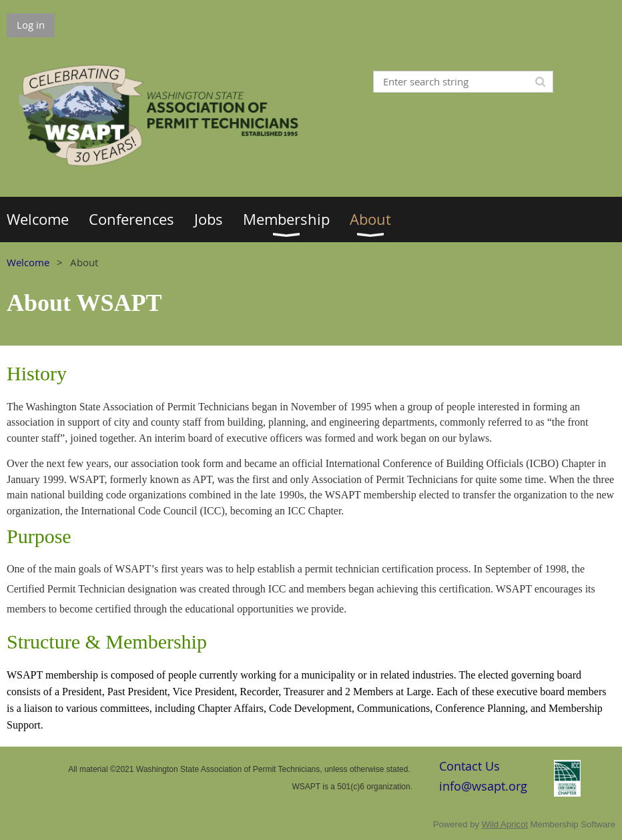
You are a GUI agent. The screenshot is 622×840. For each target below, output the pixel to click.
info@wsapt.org (483, 786)
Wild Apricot (505, 824)
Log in (31, 25)
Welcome (28, 262)
